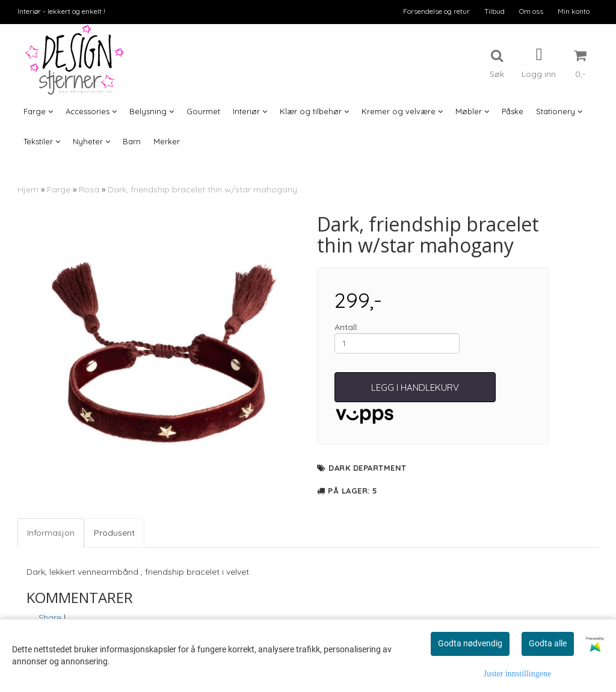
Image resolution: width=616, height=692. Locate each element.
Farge (59, 189)
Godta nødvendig (470, 643)
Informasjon (51, 533)
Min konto (574, 11)
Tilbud (494, 11)
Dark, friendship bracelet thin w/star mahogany (202, 189)
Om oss (531, 11)
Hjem (28, 189)
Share (50, 617)
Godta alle (548, 643)
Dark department (368, 468)
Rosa (89, 189)
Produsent (114, 533)
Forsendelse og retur (436, 11)
